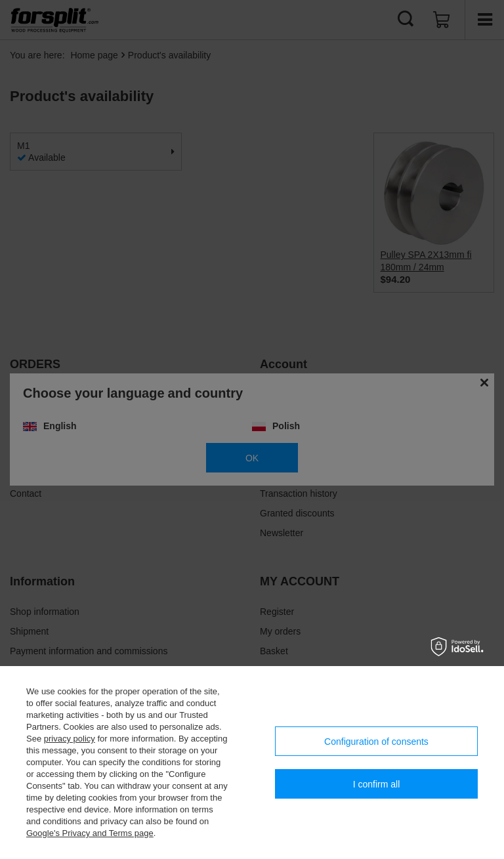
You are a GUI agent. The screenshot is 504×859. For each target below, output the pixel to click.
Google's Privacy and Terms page (90, 833)
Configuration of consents (376, 742)
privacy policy (70, 739)
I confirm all (377, 784)
